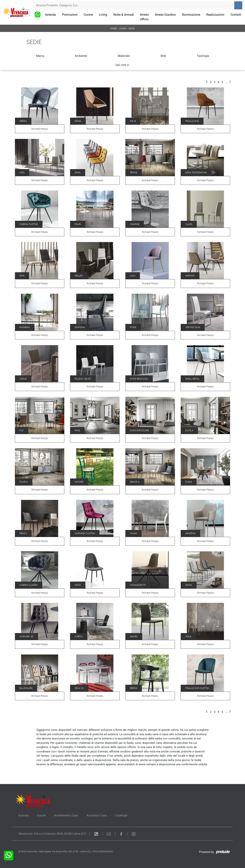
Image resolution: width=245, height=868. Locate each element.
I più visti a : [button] (122, 65)
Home (114, 29)
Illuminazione (191, 15)
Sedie (132, 29)
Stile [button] (163, 56)
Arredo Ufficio (144, 17)
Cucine (88, 15)
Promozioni (70, 15)
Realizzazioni (215, 15)
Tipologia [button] (203, 56)
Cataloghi (121, 815)
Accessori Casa (97, 815)
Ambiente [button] (81, 56)
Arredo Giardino (165, 15)
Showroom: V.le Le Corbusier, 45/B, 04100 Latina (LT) (52, 834)
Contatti (236, 15)
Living (103, 15)
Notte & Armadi (124, 15)
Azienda (50, 15)
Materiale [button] (124, 56)
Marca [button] (40, 56)
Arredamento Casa (66, 815)
